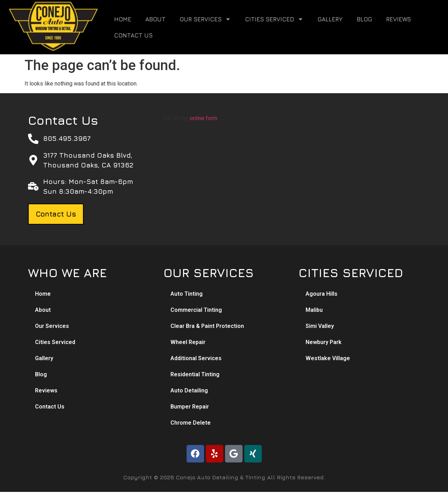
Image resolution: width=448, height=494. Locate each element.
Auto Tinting (187, 294)
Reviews (398, 19)
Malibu (314, 310)
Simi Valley (320, 326)
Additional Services (196, 358)
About (155, 19)
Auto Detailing (189, 390)
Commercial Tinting (196, 310)
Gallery (330, 19)
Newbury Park (324, 342)
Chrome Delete (191, 423)
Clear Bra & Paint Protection (207, 326)
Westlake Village (328, 358)
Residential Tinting (195, 374)
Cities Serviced (274, 19)
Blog (364, 19)
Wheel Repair (188, 342)
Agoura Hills (321, 294)
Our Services (205, 19)
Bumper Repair (190, 407)
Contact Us (133, 35)
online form (204, 118)
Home (123, 19)
